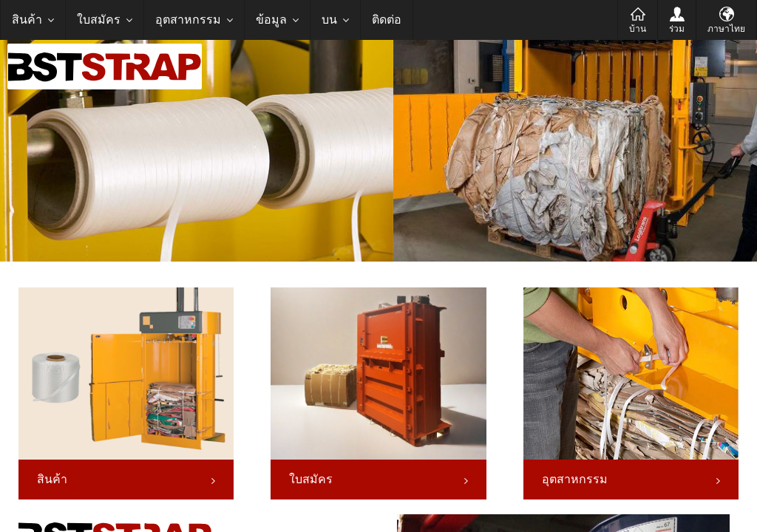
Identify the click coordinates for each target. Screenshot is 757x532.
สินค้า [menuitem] (27, 20)
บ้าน (638, 29)
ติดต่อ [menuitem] (387, 20)
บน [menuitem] (329, 20)
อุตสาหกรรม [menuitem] (188, 20)
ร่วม (677, 29)
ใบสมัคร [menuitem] (99, 20)
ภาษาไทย (726, 29)
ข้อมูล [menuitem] (271, 20)
